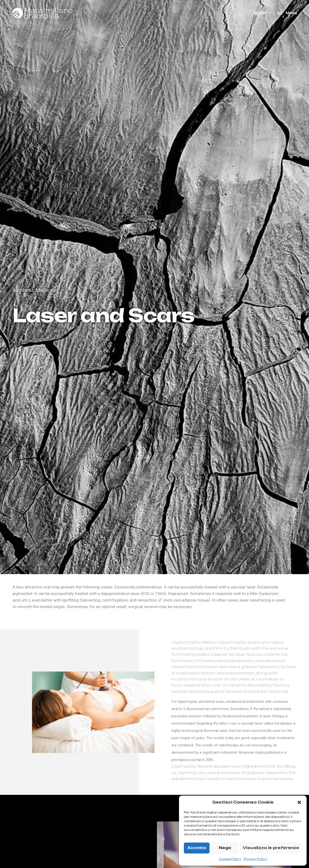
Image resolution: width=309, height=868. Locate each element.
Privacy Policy (255, 859)
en (263, 13)
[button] (299, 802)
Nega (225, 848)
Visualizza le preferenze (271, 848)
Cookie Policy (230, 859)
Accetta (197, 848)
